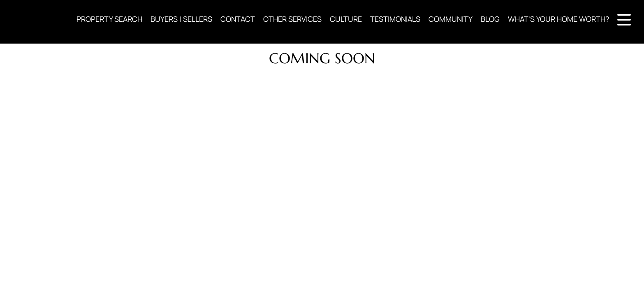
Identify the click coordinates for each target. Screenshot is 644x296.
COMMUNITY (451, 19)
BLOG (490, 19)
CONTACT (238, 19)
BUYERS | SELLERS (181, 19)
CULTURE (346, 19)
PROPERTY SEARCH (109, 19)
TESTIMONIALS (395, 19)
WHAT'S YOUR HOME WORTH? (558, 19)
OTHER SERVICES (292, 19)
